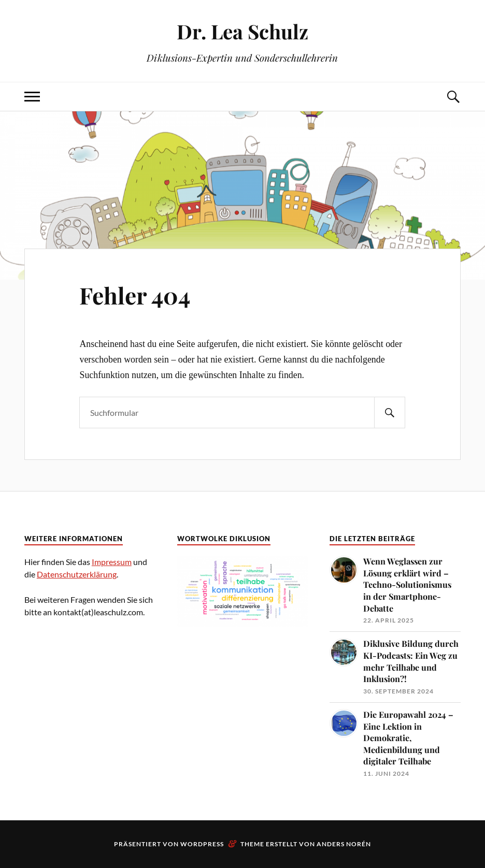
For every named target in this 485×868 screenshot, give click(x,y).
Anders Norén (344, 844)
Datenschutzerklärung (77, 574)
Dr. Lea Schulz (243, 31)
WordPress (202, 844)
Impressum (112, 562)
